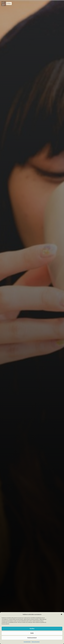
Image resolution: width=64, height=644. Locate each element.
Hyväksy (32, 629)
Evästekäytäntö (27, 642)
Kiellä (32, 633)
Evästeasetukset (32, 638)
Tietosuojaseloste (35, 642)
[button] (61, 614)
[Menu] (4, 4)
